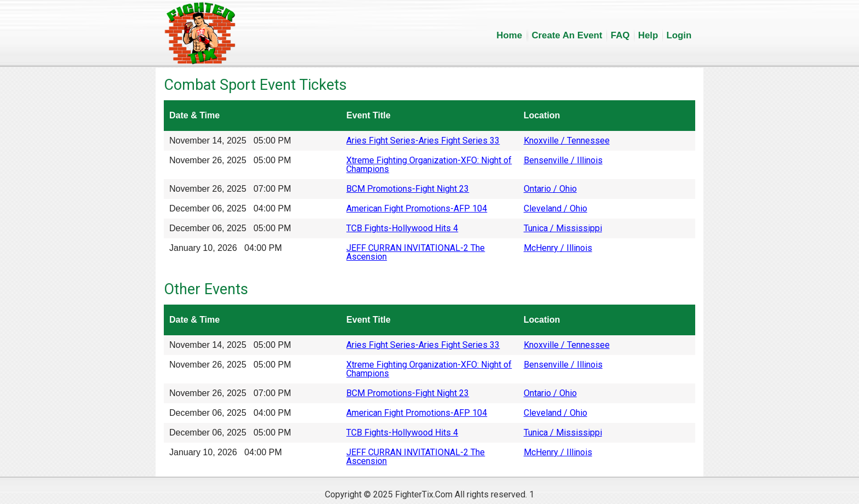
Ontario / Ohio (550, 189)
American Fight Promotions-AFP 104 (417, 208)
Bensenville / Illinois (563, 160)
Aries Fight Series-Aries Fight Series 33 (423, 141)
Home (509, 35)
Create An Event (567, 35)
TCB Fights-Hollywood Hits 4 (402, 228)
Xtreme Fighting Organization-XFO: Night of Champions (429, 165)
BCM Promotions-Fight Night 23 (408, 189)
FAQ (620, 35)
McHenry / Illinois (558, 248)
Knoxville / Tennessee (567, 141)
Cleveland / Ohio (556, 208)
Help (648, 35)
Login (679, 35)
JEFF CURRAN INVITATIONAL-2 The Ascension (416, 252)
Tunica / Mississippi (563, 228)
